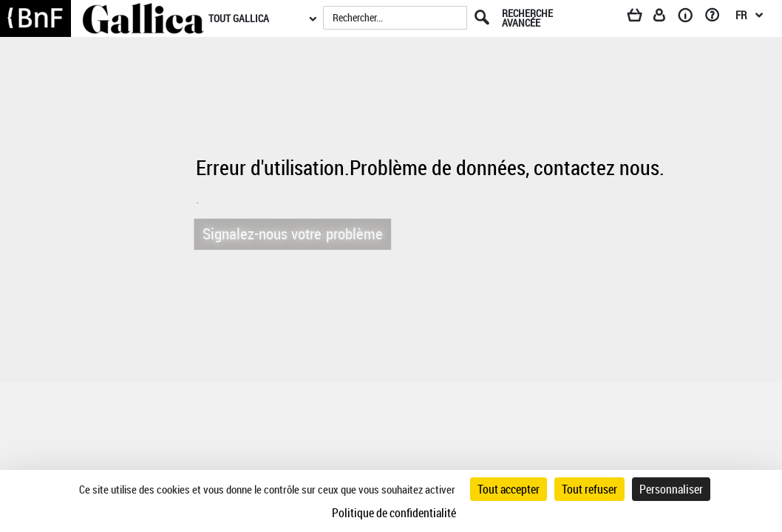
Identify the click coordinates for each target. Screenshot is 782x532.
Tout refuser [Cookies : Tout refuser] (589, 489)
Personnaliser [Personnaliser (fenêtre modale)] (671, 489)
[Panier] (642, 18)
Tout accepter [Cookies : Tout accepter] (509, 489)
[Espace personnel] (666, 18)
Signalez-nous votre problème (288, 233)
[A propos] (690, 18)
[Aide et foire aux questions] (717, 18)
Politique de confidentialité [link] (394, 513)
